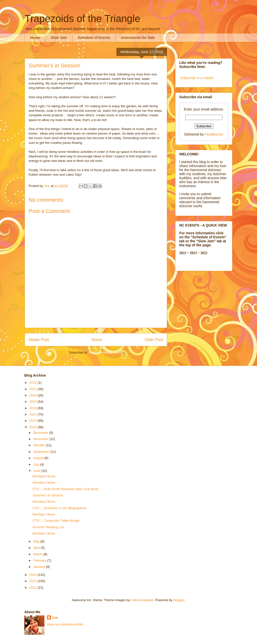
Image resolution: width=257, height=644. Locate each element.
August (39, 458)
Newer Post (39, 340)
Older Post (154, 340)
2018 (34, 408)
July (37, 464)
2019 (34, 402)
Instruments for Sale (138, 38)
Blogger (179, 600)
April (37, 548)
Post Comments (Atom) (106, 352)
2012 (34, 587)
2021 (34, 389)
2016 (34, 421)
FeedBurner (214, 134)
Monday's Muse (44, 476)
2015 (34, 427)
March (38, 554)
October (40, 445)
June (37, 471)
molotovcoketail (142, 600)
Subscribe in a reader (197, 78)
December (41, 433)
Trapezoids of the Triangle (82, 19)
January (40, 567)
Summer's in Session (48, 495)
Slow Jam (59, 38)
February (40, 560)
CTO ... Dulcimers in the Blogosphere (59, 508)
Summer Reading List (48, 527)
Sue (55, 618)
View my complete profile (65, 624)
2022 (34, 383)
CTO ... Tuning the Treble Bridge (56, 521)
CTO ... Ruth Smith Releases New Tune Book (65, 489)
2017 (34, 414)
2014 (34, 575)
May (37, 541)
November (41, 439)
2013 (34, 581)
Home (35, 38)
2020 (34, 395)
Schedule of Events (94, 38)
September (42, 452)
